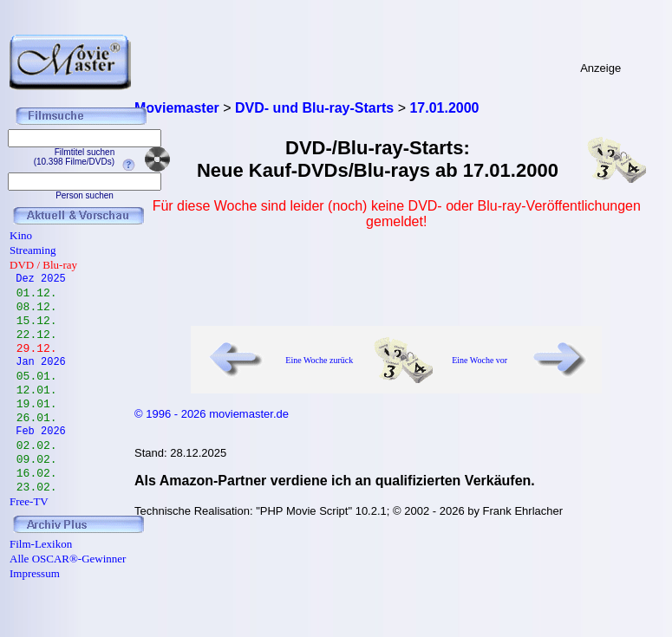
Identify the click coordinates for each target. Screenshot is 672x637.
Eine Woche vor (480, 360)
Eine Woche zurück (319, 360)
